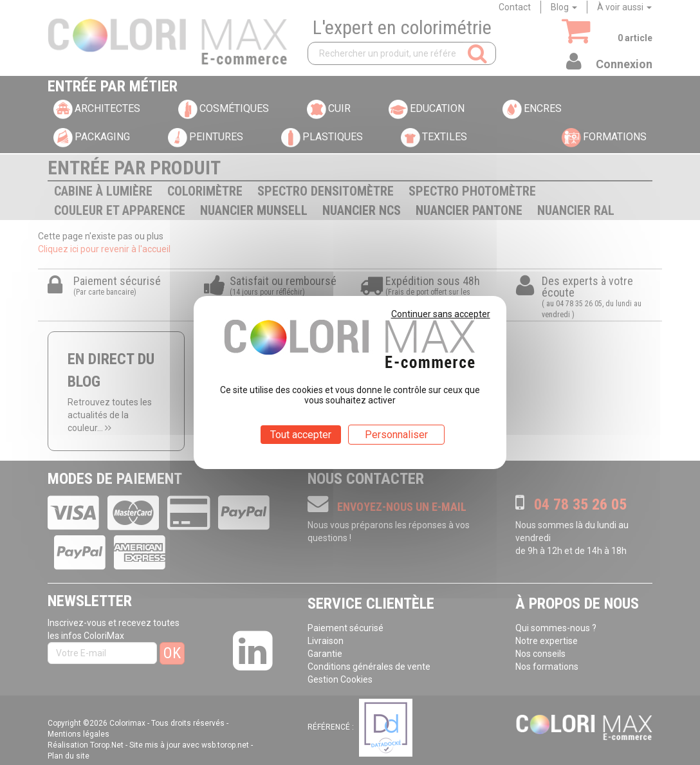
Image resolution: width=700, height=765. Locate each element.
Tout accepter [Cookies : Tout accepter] (301, 435)
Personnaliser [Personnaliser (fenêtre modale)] (396, 435)
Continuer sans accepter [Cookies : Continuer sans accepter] (441, 314)
